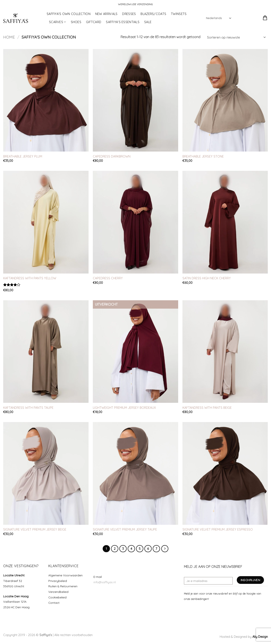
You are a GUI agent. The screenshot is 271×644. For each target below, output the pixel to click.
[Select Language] (218, 18)
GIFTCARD (94, 22)
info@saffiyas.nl (105, 582)
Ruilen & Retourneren (63, 586)
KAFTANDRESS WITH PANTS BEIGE (207, 408)
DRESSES (129, 14)
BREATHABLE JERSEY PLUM (23, 156)
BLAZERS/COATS (153, 14)
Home (9, 37)
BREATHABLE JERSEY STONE (203, 156)
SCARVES (58, 22)
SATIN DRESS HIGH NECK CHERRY (207, 278)
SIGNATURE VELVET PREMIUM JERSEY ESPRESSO (218, 529)
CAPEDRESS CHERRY (108, 278)
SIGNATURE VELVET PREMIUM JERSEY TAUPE (125, 529)
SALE (148, 22)
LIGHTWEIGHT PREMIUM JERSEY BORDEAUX (124, 408)
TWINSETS (179, 14)
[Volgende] (165, 549)
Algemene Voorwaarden (65, 575)
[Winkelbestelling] (236, 37)
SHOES (76, 22)
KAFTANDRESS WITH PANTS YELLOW (30, 278)
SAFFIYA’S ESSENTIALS (123, 22)
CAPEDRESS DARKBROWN (112, 156)
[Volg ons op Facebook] (187, 609)
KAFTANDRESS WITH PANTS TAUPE (28, 408)
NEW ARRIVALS (106, 14)
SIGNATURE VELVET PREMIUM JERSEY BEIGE (35, 529)
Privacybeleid (58, 581)
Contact (54, 603)
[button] (240, 18)
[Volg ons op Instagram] (192, 609)
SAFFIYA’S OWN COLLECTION (69, 14)
